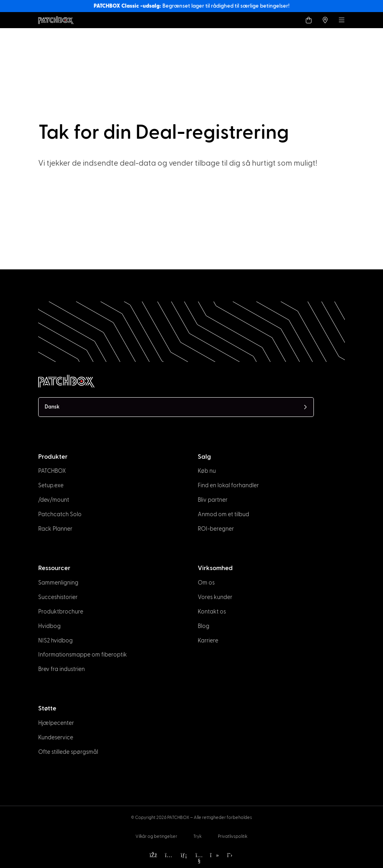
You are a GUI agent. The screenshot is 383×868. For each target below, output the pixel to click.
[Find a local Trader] (325, 20)
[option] (26, 861)
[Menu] (342, 20)
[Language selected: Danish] (176, 407)
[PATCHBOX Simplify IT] (130, 381)
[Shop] (309, 20)
